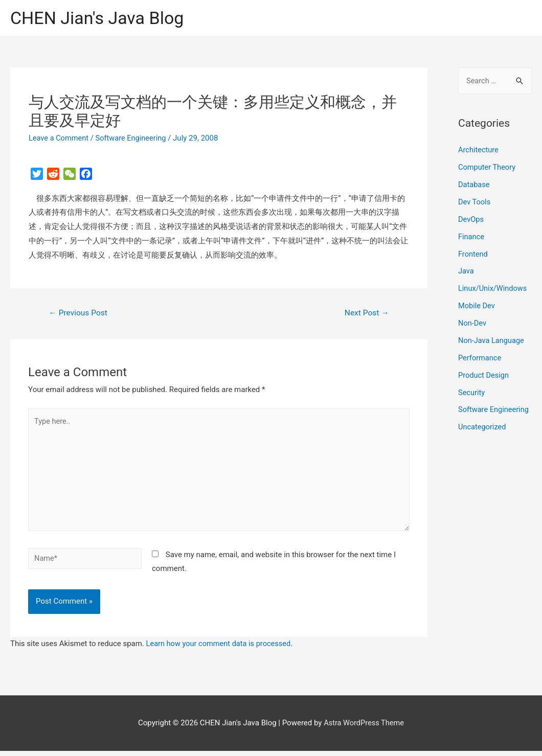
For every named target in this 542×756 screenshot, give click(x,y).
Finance (471, 237)
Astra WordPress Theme (364, 728)
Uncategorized (483, 427)
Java (466, 271)
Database (474, 185)
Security (472, 392)
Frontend (473, 254)
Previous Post (79, 314)
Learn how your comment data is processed (221, 649)
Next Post (366, 314)
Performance (480, 358)
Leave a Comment (60, 139)
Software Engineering (133, 139)
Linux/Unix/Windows (493, 289)
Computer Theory (488, 168)
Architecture (479, 151)
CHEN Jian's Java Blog (100, 18)
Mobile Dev (477, 306)
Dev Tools (475, 202)
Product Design (484, 375)
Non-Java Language (492, 340)
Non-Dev (473, 323)
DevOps (471, 220)
